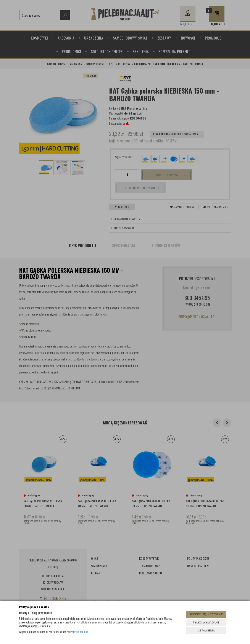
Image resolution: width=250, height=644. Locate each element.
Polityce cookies (79, 632)
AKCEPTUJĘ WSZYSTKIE (206, 614)
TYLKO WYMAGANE (206, 622)
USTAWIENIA (206, 630)
